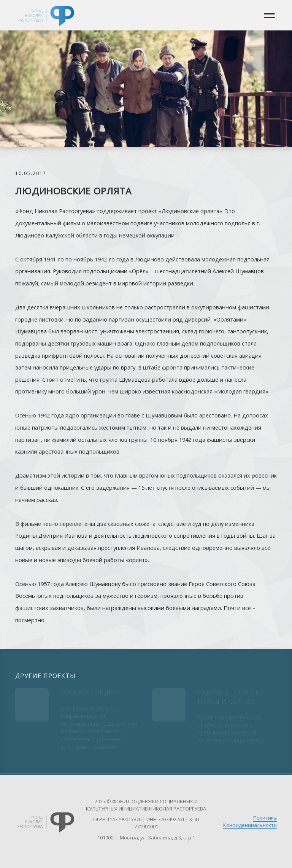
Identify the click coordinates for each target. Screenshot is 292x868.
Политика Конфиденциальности (250, 821)
